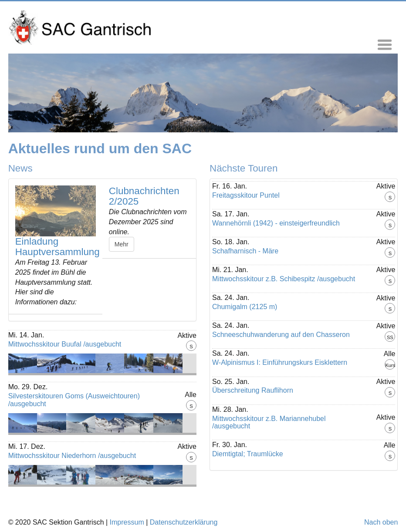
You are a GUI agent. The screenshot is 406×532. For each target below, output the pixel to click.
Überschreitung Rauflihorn (253, 390)
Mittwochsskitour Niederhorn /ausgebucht (72, 456)
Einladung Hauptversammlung (58, 247)
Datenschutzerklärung (184, 522)
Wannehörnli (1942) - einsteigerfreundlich (276, 223)
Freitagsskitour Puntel (246, 195)
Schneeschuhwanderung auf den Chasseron (281, 335)
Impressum (127, 522)
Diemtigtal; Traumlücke (248, 454)
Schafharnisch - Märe (245, 251)
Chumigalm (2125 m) (245, 307)
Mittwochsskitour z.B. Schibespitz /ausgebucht (284, 279)
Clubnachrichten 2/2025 (144, 196)
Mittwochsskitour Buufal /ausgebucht (65, 344)
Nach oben (381, 522)
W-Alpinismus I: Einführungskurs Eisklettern (280, 362)
